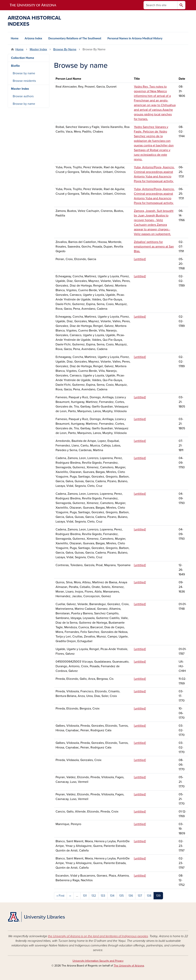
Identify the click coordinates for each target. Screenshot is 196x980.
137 (140, 896)
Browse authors (23, 96)
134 (112, 896)
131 (85, 896)
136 (131, 896)
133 (103, 896)
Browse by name (24, 73)
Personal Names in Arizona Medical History (135, 38)
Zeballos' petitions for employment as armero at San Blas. (154, 247)
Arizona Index (33, 38)
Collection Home (23, 58)
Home (15, 38)
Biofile (15, 66)
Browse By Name (65, 49)
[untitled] (140, 259)
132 (94, 896)
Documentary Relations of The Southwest (75, 38)
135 (121, 896)
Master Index (38, 49)
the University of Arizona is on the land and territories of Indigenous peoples (98, 936)
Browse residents (24, 81)
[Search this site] (161, 5)
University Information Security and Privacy (98, 961)
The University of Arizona (129, 966)
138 (149, 896)
